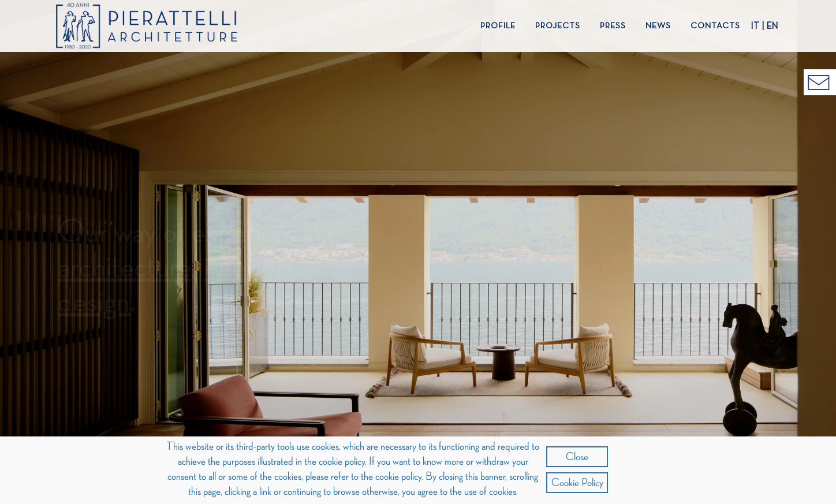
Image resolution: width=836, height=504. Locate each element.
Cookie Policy (577, 483)
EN (772, 27)
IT (755, 27)
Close (577, 457)
